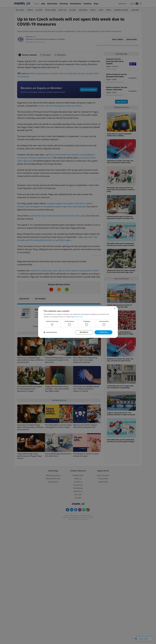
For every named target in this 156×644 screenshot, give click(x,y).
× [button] (115, 308)
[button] (50, 332)
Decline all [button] (84, 332)
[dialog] (78, 322)
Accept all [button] (103, 332)
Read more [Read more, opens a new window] (79, 317)
